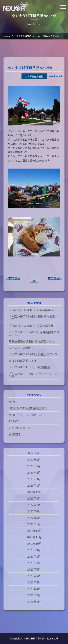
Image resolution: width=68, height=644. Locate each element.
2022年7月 (34, 505)
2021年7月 (34, 563)
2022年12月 (34, 492)
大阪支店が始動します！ (24, 361)
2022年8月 (34, 498)
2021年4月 (34, 582)
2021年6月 (34, 569)
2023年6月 (34, 460)
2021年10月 (34, 544)
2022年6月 (34, 511)
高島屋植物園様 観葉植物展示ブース (31, 341)
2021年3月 (34, 589)
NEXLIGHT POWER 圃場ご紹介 (28, 408)
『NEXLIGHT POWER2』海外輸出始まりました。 (34, 333)
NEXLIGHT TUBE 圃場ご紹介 (27, 415)
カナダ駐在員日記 (20, 428)
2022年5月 (34, 518)
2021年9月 (34, 550)
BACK (34, 281)
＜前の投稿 (13, 278)
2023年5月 (34, 466)
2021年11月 (34, 537)
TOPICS (14, 421)
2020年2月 (34, 602)
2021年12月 (34, 531)
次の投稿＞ (55, 278)
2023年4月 (34, 472)
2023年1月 (34, 485)
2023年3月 (34, 479)
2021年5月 (34, 576)
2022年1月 (34, 524)
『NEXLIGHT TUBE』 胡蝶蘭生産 (30, 367)
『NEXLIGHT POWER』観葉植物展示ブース (33, 318)
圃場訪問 (14, 434)
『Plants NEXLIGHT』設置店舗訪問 (31, 310)
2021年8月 (34, 556)
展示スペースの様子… (23, 348)
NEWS (13, 402)
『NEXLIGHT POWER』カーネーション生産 (33, 375)
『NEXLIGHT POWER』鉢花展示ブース (33, 354)
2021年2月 (34, 595)
